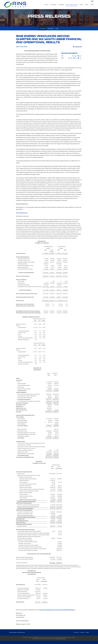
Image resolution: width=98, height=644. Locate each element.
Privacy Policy (76, 636)
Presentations (51, 32)
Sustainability (61, 5)
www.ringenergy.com (22, 216)
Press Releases (43, 32)
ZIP (79, 61)
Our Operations (53, 5)
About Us (47, 5)
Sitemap (87, 636)
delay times (63, 641)
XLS (75, 61)
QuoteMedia (36, 641)
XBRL (63, 61)
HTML (74, 59)
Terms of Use (63, 642)
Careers (87, 5)
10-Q (62, 59)
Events (57, 32)
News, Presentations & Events (72, 5)
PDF (79, 59)
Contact (92, 5)
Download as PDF (77, 50)
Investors (81, 5)
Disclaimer (82, 636)
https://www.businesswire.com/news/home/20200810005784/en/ (57, 613)
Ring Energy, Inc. (15, 636)
